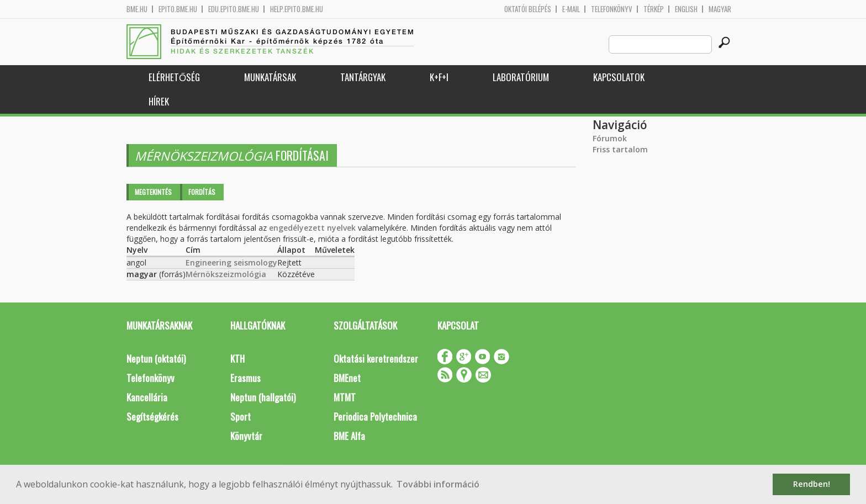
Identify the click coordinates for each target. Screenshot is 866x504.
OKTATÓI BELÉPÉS (528, 9)
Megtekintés (153, 192)
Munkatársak (270, 77)
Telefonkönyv (612, 9)
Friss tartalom (620, 149)
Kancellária (147, 397)
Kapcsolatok (619, 77)
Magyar (720, 9)
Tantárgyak (363, 77)
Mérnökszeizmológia (226, 274)
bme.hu (137, 9)
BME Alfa (349, 436)
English (686, 9)
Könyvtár (246, 436)
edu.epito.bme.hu (234, 9)
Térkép (654, 9)
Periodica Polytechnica (375, 417)
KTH (237, 359)
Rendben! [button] (812, 484)
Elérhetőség (174, 77)
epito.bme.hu (178, 9)
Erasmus (245, 378)
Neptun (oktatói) (156, 359)
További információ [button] (438, 484)
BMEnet (347, 378)
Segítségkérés (152, 417)
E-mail (571, 9)
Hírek (159, 101)
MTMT (345, 397)
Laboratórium (521, 77)
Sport (241, 417)
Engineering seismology (231, 262)
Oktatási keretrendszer (376, 359)
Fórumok (610, 138)
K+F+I (439, 77)
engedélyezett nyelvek (312, 228)
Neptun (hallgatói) (263, 397)
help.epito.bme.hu (297, 9)
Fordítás (202, 192)
